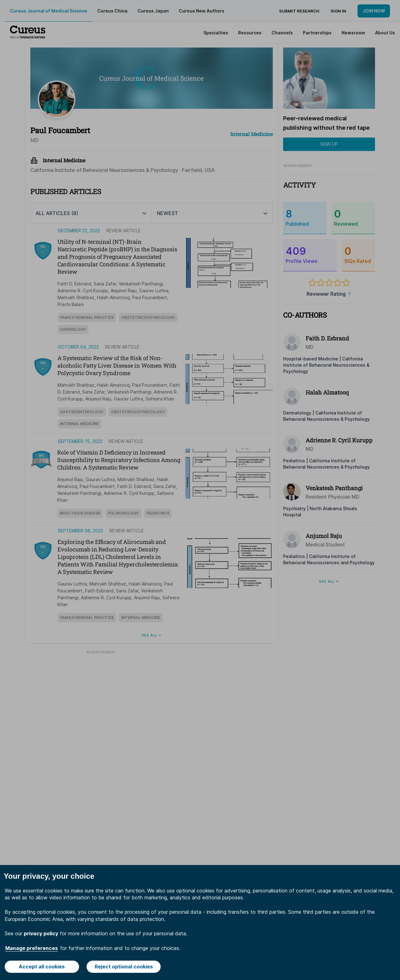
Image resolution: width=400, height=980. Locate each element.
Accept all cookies (42, 967)
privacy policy (41, 933)
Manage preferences (32, 948)
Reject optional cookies (124, 967)
